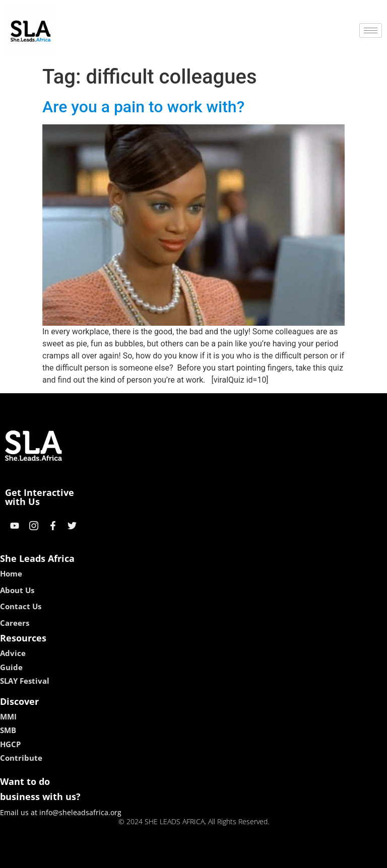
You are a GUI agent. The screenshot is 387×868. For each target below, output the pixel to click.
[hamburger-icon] (371, 30)
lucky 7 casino (218, 857)
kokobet (129, 857)
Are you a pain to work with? (143, 107)
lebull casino (168, 857)
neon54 (259, 857)
